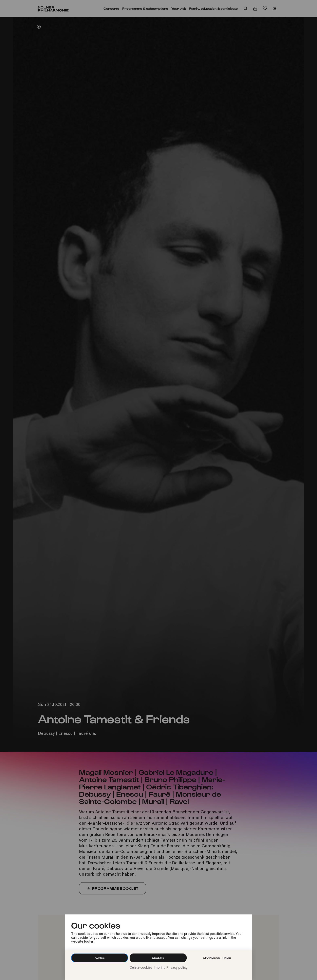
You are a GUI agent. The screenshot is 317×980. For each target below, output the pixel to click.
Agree (100, 958)
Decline (158, 958)
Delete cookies (141, 968)
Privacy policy (177, 968)
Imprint (159, 968)
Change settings (217, 958)
